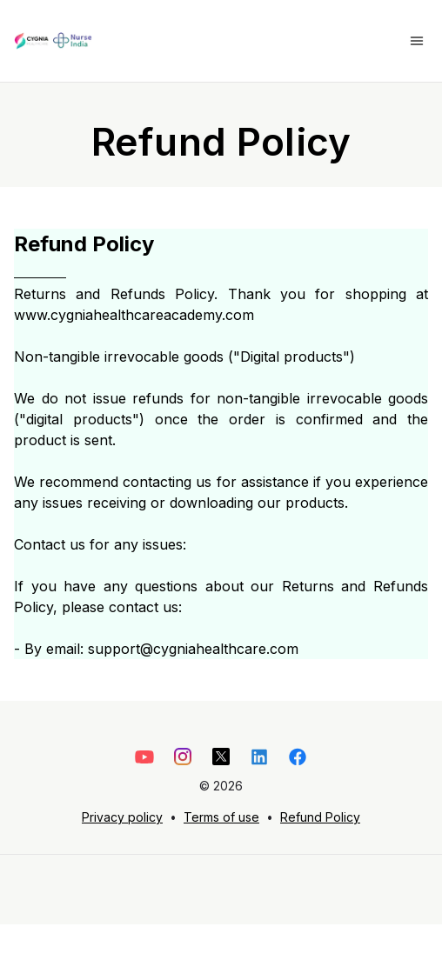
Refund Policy (320, 817)
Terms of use (221, 817)
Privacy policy (122, 817)
